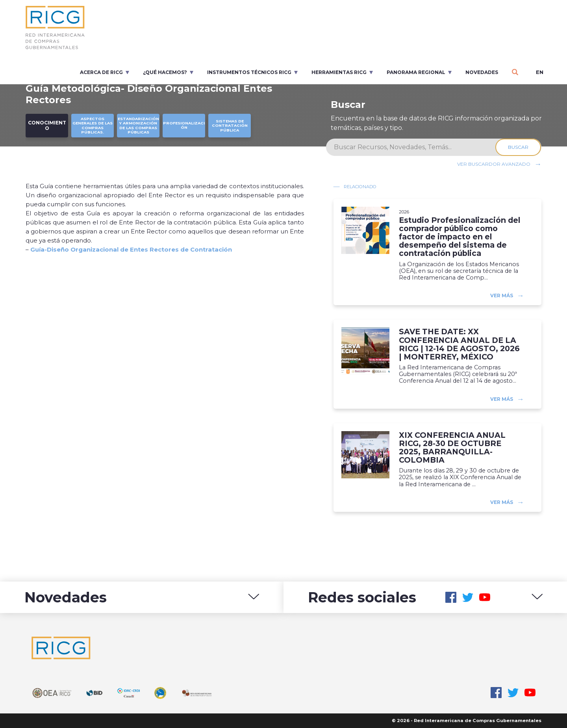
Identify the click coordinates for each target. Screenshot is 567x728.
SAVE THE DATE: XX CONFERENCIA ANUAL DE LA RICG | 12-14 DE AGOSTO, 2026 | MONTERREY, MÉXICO (459, 344)
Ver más (502, 295)
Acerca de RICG (101, 72)
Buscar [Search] (519, 147)
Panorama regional (416, 72)
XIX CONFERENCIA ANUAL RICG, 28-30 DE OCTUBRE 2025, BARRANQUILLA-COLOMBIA (452, 448)
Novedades (482, 72)
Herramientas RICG (339, 72)
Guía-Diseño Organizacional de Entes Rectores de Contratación (131, 249)
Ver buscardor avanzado (494, 164)
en (540, 72)
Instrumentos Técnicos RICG (249, 72)
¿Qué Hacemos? (165, 72)
